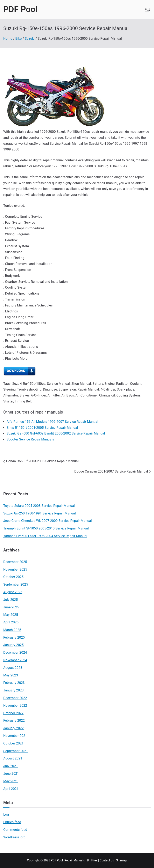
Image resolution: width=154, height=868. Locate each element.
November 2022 (15, 706)
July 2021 (11, 766)
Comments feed (15, 830)
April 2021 (11, 789)
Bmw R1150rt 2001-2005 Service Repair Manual (42, 428)
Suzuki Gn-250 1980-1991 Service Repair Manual (40, 513)
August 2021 (13, 758)
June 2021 (11, 774)
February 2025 (14, 637)
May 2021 (11, 781)
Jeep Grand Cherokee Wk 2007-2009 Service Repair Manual (48, 521)
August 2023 (13, 668)
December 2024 (15, 652)
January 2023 (13, 690)
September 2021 (16, 751)
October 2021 (13, 743)
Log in (8, 814)
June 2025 (11, 607)
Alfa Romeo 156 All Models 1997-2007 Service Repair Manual (52, 422)
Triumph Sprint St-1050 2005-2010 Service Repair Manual (46, 528)
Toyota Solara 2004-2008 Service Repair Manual (39, 506)
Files (94, 860)
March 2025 (12, 630)
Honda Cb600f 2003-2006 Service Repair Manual (42, 461)
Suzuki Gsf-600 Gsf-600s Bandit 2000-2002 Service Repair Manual (56, 433)
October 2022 (13, 713)
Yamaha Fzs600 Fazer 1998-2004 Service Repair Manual (45, 536)
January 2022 (13, 728)
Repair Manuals (75, 860)
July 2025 (11, 600)
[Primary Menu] (147, 9)
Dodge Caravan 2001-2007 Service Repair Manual (111, 471)
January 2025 (13, 645)
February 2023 (14, 683)
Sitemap (122, 860)
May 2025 (11, 615)
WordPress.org (14, 837)
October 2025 (13, 577)
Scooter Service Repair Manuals (30, 439)
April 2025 (11, 622)
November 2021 (15, 736)
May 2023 (11, 675)
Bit (89, 860)
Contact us (107, 860)
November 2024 (15, 660)
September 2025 (16, 584)
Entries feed (12, 822)
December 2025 (15, 562)
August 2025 (13, 592)
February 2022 (14, 721)
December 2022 (15, 698)
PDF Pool (20, 9)
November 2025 (15, 569)
